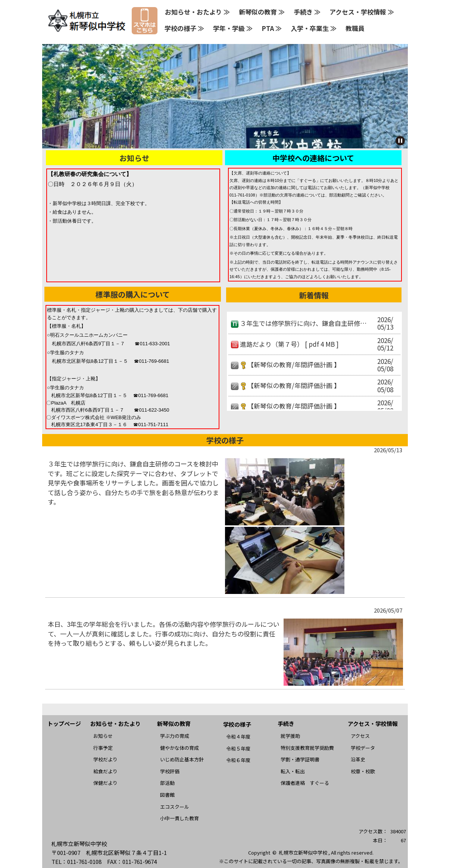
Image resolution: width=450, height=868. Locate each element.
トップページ (64, 724)
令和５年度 (238, 749)
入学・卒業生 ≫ (314, 28)
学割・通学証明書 (300, 759)
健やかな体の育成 (179, 748)
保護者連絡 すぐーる (305, 783)
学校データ (363, 748)
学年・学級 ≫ (233, 28)
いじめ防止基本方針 (182, 759)
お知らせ (103, 736)
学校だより (105, 759)
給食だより (105, 771)
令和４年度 (238, 737)
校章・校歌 (363, 771)
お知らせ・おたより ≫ (197, 12)
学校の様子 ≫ (184, 28)
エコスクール (175, 807)
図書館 (167, 795)
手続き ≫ (307, 12)
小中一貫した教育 (179, 818)
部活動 (167, 783)
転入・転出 (293, 771)
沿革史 (358, 759)
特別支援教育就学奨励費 (307, 748)
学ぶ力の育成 (175, 736)
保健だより (105, 783)
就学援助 (290, 736)
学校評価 (170, 771)
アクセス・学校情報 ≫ (362, 12)
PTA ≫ (272, 28)
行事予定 (103, 748)
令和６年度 (238, 760)
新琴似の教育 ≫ (262, 12)
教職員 (355, 28)
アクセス (360, 736)
